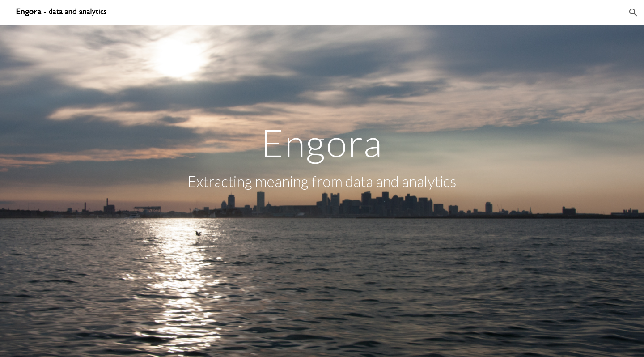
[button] (633, 13)
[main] (322, 191)
